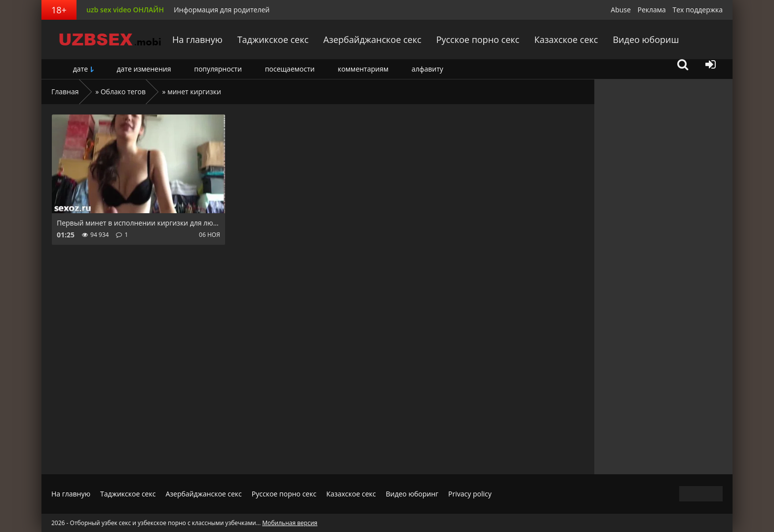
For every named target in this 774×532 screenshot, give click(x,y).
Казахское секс (566, 39)
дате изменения (144, 69)
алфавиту (427, 69)
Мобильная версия (290, 523)
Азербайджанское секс (372, 39)
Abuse (621, 10)
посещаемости (290, 69)
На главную (197, 39)
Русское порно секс (478, 39)
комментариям (363, 69)
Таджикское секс (273, 39)
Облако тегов (123, 92)
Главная (65, 92)
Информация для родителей (222, 10)
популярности (218, 69)
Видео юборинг (412, 494)
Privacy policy (470, 494)
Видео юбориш (646, 39)
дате (80, 69)
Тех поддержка (698, 10)
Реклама (652, 10)
